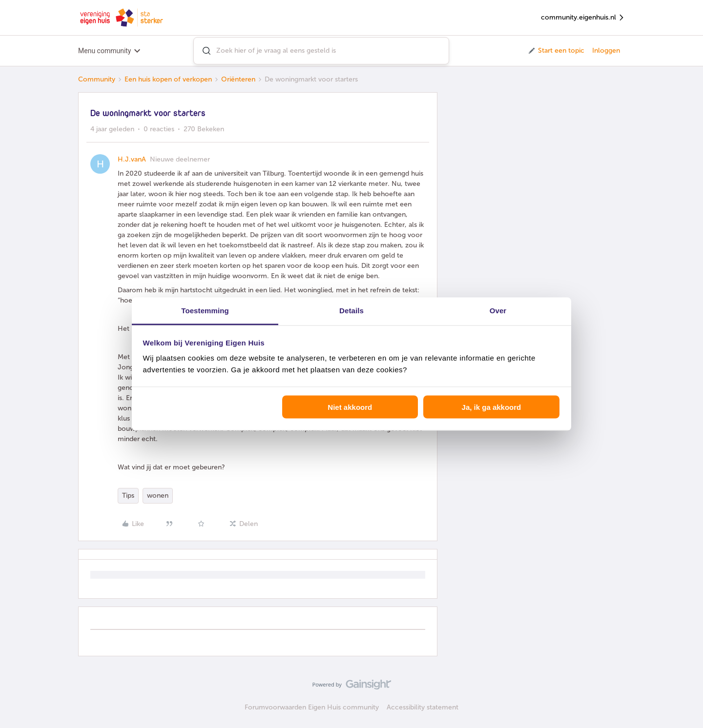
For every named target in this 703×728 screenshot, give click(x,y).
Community (97, 79)
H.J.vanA (132, 159)
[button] (556, 51)
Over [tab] (498, 311)
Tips (128, 495)
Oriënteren (238, 79)
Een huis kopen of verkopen (168, 79)
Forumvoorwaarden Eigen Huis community (312, 707)
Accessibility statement (423, 707)
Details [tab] (351, 311)
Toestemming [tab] (205, 311)
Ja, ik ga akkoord (492, 407)
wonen (158, 495)
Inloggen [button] (606, 51)
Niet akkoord (350, 407)
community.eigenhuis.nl (583, 18)
